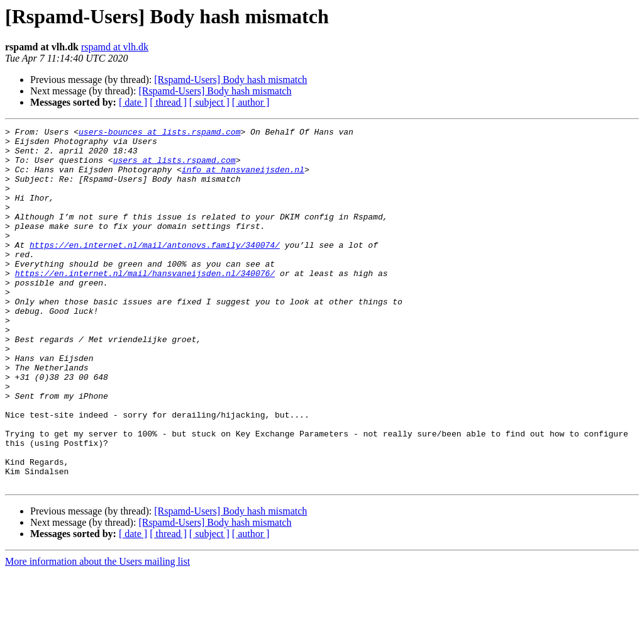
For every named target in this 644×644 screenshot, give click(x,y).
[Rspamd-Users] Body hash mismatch (230, 80)
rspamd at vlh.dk (115, 47)
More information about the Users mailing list (97, 633)
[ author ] (251, 102)
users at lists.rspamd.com (175, 167)
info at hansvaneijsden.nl (243, 179)
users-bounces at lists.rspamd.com (159, 133)
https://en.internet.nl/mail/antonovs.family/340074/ (155, 269)
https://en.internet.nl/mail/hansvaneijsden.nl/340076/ (145, 303)
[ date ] (133, 102)
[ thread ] (168, 102)
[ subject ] (209, 102)
